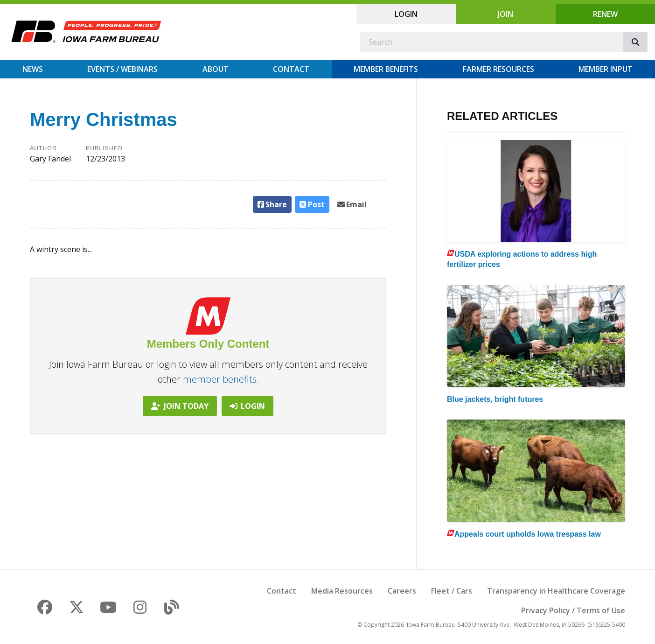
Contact (291, 69)
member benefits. (221, 379)
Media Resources (342, 591)
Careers (402, 591)
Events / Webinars (122, 69)
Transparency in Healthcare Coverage (556, 591)
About (216, 69)
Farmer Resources (498, 69)
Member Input (606, 69)
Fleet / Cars (452, 591)
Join (505, 14)
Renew (605, 14)
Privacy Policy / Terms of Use (573, 610)
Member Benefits (386, 69)
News (33, 69)
